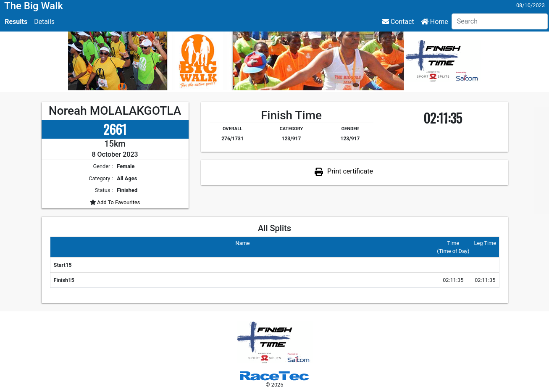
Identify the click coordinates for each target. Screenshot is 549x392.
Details (44, 22)
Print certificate (350, 171)
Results (16, 22)
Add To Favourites (118, 202)
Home (435, 22)
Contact (398, 22)
